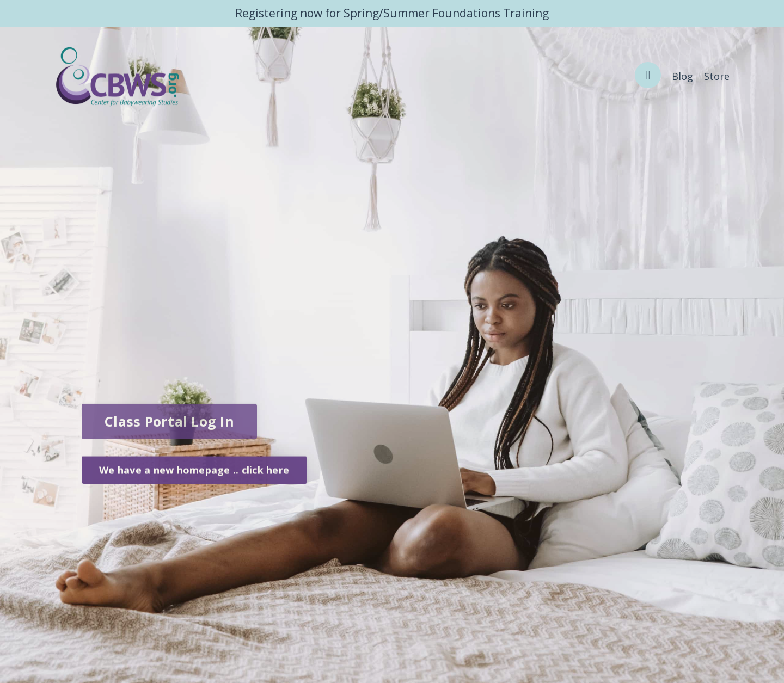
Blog (682, 76)
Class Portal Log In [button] (169, 426)
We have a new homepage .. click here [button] (194, 473)
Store (717, 76)
